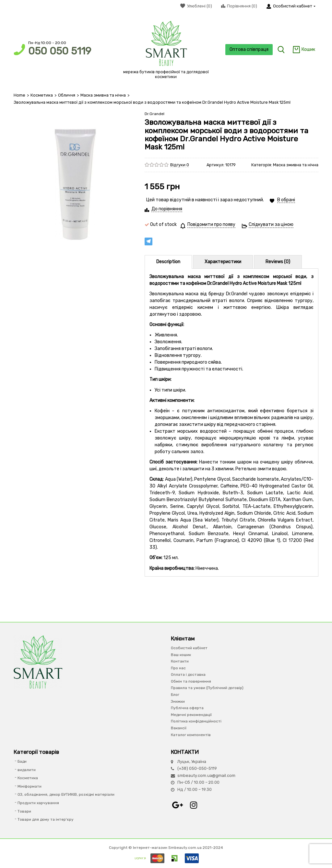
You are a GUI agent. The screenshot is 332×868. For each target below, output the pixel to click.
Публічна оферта (187, 708)
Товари (24, 811)
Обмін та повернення (191, 681)
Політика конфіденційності (196, 721)
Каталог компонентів (191, 735)
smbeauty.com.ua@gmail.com (206, 775)
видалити (27, 770)
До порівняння (167, 209)
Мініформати (30, 786)
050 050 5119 (60, 51)
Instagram (194, 805)
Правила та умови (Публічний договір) (207, 688)
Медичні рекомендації (191, 715)
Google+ (177, 805)
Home (19, 95)
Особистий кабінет (189, 648)
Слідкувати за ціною (271, 224)
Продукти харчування (38, 803)
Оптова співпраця (249, 49)
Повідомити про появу (211, 224)
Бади (22, 761)
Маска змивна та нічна (103, 95)
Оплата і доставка (188, 674)
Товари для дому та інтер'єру (46, 819)
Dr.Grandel (154, 114)
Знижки (178, 701)
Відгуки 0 (180, 165)
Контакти (180, 661)
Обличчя (67, 95)
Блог (175, 695)
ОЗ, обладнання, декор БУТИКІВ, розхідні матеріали (66, 794)
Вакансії (179, 728)
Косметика (42, 95)
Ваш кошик (181, 655)
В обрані (286, 200)
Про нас (178, 668)
